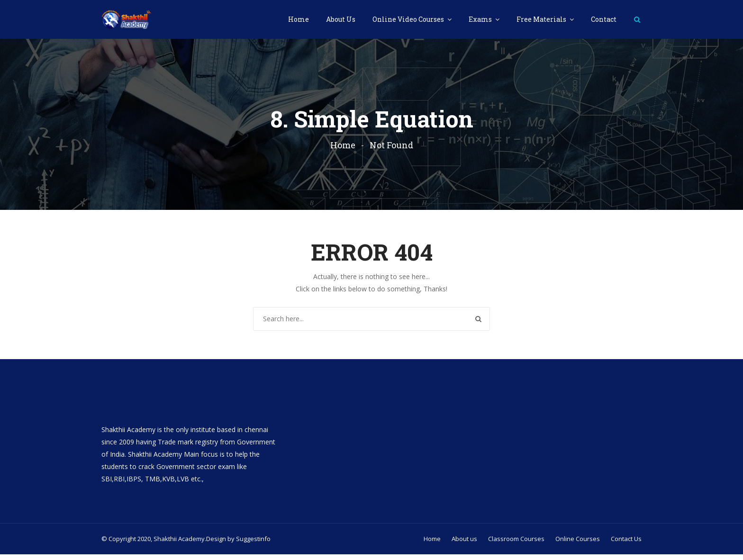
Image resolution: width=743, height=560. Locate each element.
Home (299, 19)
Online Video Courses (409, 19)
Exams (481, 19)
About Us (341, 19)
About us (464, 544)
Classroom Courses (516, 544)
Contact (604, 19)
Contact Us (626, 544)
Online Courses (578, 544)
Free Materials (542, 19)
